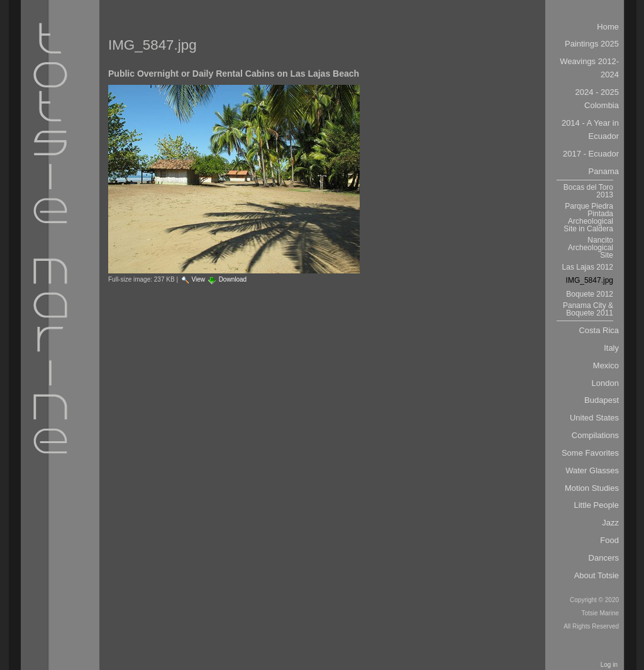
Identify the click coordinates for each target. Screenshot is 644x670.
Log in (609, 665)
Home (608, 27)
